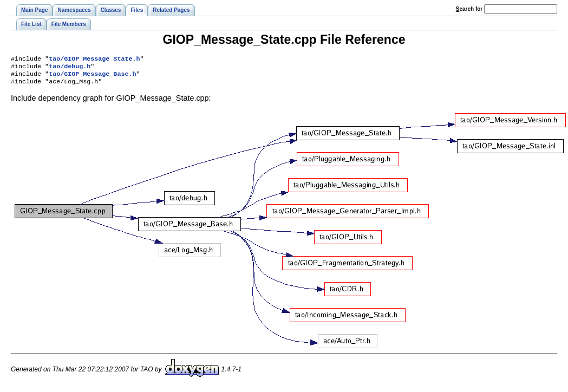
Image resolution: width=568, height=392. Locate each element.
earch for (469, 9)
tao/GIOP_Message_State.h (94, 60)
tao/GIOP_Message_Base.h (92, 77)
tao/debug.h (70, 68)
